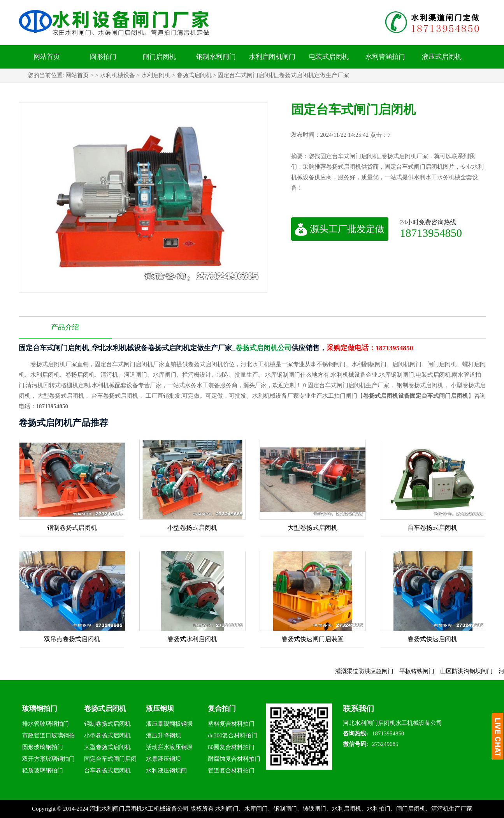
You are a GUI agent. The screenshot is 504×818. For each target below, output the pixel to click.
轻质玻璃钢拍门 (43, 770)
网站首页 (47, 57)
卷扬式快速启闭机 (432, 639)
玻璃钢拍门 (40, 709)
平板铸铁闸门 (424, 671)
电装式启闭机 (329, 57)
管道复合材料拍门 (231, 770)
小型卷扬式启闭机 (192, 528)
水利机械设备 (118, 75)
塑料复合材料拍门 (231, 724)
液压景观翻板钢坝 (169, 724)
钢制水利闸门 (216, 57)
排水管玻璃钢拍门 (46, 724)
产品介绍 (65, 327)
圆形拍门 (103, 57)
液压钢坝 (160, 709)
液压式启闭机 (442, 57)
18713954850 (431, 233)
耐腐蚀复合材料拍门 (234, 759)
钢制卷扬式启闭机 (72, 528)
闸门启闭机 (159, 57)
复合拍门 (222, 709)
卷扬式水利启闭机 (192, 639)
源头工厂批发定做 (340, 229)
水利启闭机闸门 (272, 57)
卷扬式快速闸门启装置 (313, 639)
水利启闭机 (156, 75)
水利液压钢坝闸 (166, 770)
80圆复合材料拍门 (231, 747)
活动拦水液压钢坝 (169, 747)
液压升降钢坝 (163, 735)
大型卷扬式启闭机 (313, 528)
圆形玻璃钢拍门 (43, 747)
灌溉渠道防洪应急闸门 (372, 671)
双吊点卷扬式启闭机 (72, 639)
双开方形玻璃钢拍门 (48, 759)
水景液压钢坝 (163, 759)
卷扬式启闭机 (194, 75)
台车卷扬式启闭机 (432, 528)
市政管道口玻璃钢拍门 (48, 737)
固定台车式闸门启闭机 (110, 760)
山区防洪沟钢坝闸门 (474, 671)
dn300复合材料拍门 (233, 735)
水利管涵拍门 (385, 57)
